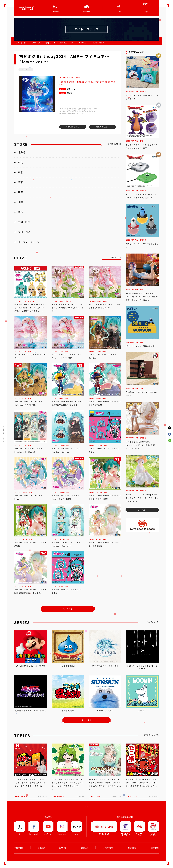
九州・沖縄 (24, 232)
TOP (17, 43)
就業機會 (63, 848)
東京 (20, 172)
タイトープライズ (32, 43)
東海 (20, 192)
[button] (37, 114)
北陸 (20, 202)
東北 (20, 162)
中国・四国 (24, 222)
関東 (20, 182)
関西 (20, 212)
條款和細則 (132, 848)
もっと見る (68, 609)
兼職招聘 (85, 848)
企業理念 (41, 848)
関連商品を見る (103, 127)
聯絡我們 (155, 848)
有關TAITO (147, 4)
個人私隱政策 (108, 848)
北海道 (22, 152)
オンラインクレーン (29, 242)
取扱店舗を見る (73, 127)
